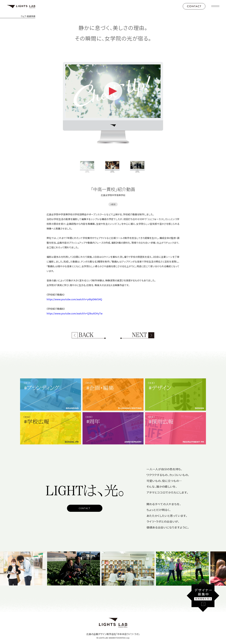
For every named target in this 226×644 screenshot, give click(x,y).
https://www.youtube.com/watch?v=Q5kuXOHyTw (75, 313)
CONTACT (85, 508)
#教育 (113, 204)
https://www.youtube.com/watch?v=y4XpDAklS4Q (74, 299)
